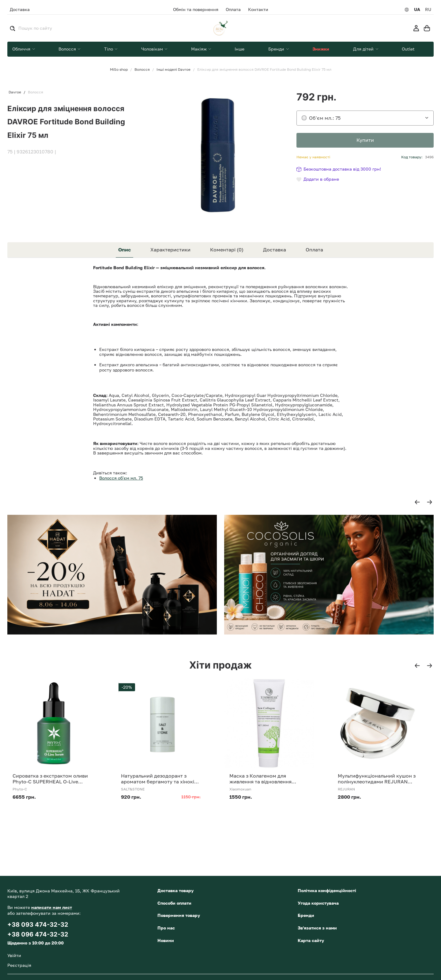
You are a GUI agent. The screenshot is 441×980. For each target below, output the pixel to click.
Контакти (258, 9)
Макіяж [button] (200, 49)
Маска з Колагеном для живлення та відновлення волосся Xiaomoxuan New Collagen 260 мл (260, 779)
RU (428, 9)
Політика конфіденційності (327, 890)
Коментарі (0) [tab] (227, 250)
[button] (417, 502)
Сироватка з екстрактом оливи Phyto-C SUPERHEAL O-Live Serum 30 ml (50, 779)
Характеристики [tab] (170, 250)
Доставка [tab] (275, 250)
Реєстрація (19, 965)
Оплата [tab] (314, 250)
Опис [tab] (124, 250)
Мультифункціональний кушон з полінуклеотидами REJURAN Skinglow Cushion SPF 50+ (377, 779)
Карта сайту (311, 940)
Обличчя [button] (22, 49)
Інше (239, 49)
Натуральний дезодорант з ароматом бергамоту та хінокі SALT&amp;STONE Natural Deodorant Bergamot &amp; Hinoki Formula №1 (158, 779)
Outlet (408, 49)
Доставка (20, 9)
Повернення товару (179, 915)
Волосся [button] (68, 49)
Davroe (15, 92)
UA (417, 9)
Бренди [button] (277, 49)
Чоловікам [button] (153, 49)
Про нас (166, 928)
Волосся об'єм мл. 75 (121, 478)
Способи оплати (174, 903)
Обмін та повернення (196, 9)
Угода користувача (318, 903)
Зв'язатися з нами (317, 928)
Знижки (321, 49)
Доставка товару (175, 890)
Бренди (306, 915)
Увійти (14, 955)
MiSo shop (119, 70)
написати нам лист (52, 907)
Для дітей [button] (364, 49)
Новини (166, 940)
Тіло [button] (109, 49)
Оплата (233, 9)
